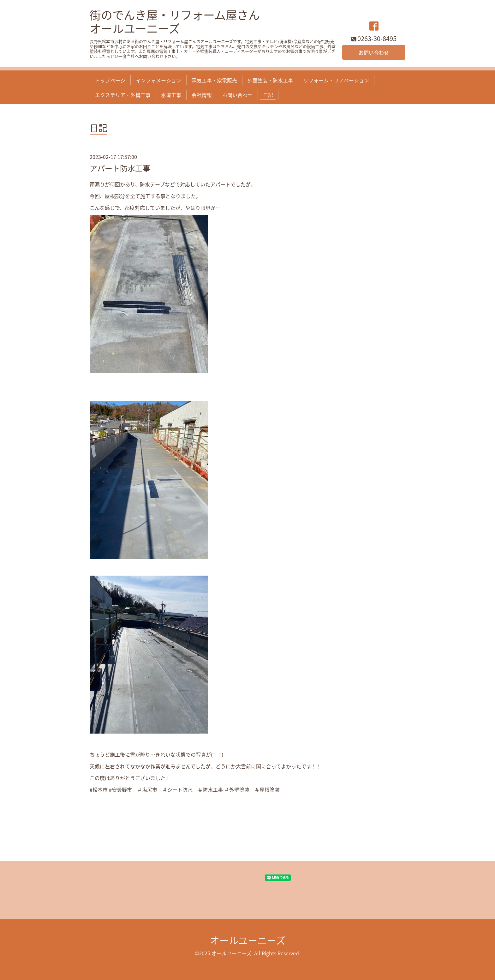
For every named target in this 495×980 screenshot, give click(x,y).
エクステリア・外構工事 (123, 95)
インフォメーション (158, 80)
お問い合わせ (374, 52)
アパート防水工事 (120, 168)
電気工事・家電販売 (214, 80)
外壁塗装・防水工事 (270, 80)
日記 (268, 95)
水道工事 (171, 95)
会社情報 (202, 95)
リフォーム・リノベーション (336, 80)
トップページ (110, 80)
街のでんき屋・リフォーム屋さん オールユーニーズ (175, 22)
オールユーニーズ (248, 940)
